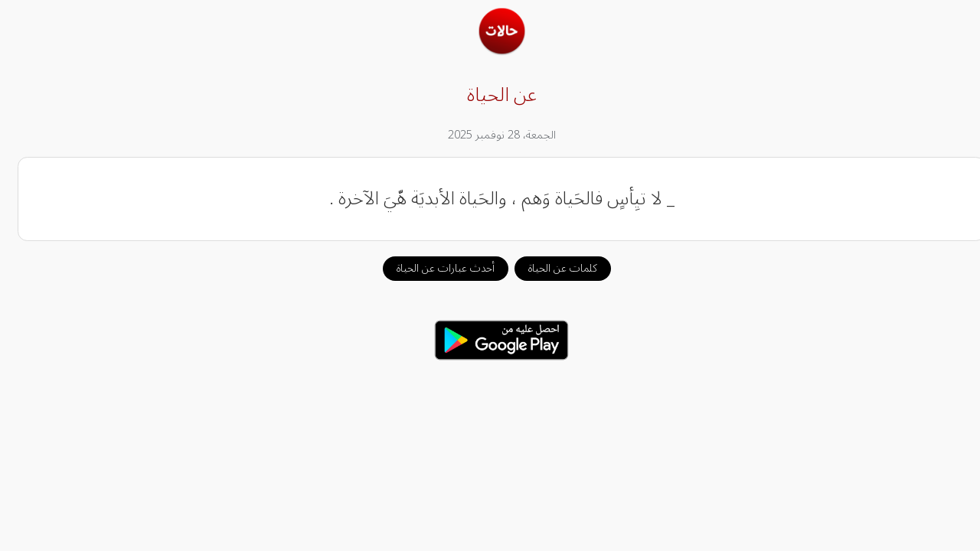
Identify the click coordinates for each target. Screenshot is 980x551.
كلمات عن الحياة (551, 268)
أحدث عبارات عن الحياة (434, 268)
